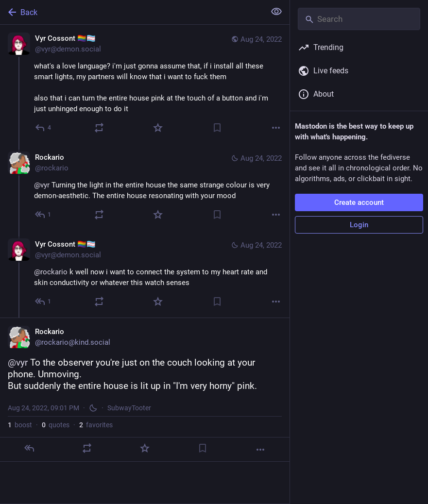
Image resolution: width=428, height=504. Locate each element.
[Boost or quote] (99, 128)
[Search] (359, 19)
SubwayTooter (129, 408)
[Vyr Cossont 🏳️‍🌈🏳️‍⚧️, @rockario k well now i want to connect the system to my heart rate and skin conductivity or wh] (145, 274)
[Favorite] (158, 128)
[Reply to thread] (43, 215)
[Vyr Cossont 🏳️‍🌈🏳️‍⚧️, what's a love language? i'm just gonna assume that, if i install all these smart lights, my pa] (145, 84)
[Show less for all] (276, 12)
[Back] (132, 12)
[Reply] (43, 128)
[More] (276, 128)
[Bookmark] (217, 128)
